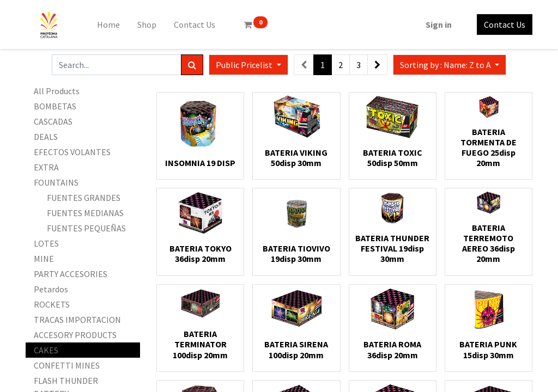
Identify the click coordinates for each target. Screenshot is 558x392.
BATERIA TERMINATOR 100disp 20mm (200, 344)
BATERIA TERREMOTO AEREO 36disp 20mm (489, 243)
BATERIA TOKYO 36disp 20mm (201, 253)
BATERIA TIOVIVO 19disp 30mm (296, 253)
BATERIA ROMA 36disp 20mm (392, 349)
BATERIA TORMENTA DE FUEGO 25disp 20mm (489, 148)
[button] (450, 65)
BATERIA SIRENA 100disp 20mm (296, 349)
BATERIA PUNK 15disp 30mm (488, 349)
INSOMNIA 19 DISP (200, 163)
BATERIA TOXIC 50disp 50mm (393, 158)
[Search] (192, 65)
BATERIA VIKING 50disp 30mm (296, 158)
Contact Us (505, 24)
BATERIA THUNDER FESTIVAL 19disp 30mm (392, 248)
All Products (57, 91)
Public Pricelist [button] (245, 65)
